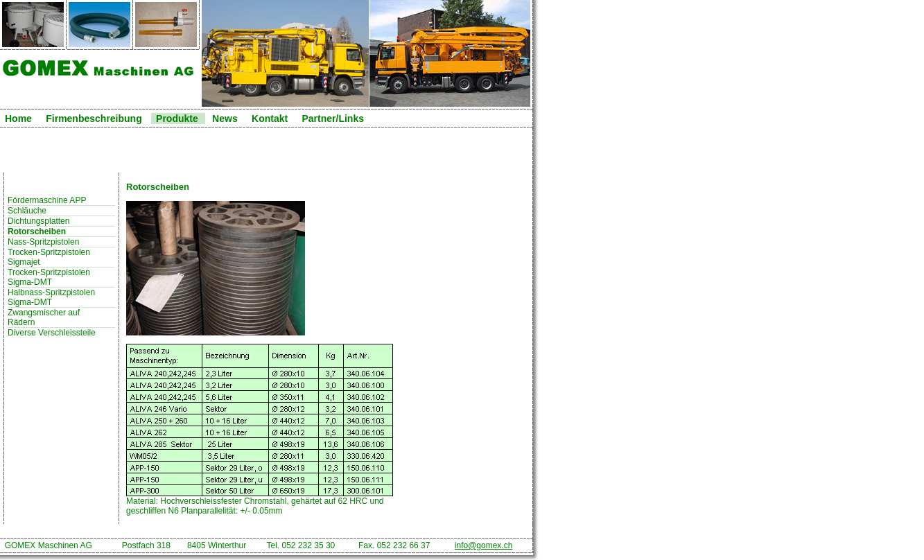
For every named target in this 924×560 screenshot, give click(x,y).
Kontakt (270, 119)
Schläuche (27, 211)
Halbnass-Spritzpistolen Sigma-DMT (51, 297)
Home (18, 119)
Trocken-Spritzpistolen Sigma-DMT (50, 277)
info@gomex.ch (484, 545)
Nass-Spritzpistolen (43, 242)
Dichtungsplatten (38, 221)
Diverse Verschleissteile (52, 333)
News (225, 119)
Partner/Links (332, 119)
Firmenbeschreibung (94, 119)
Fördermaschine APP (47, 200)
